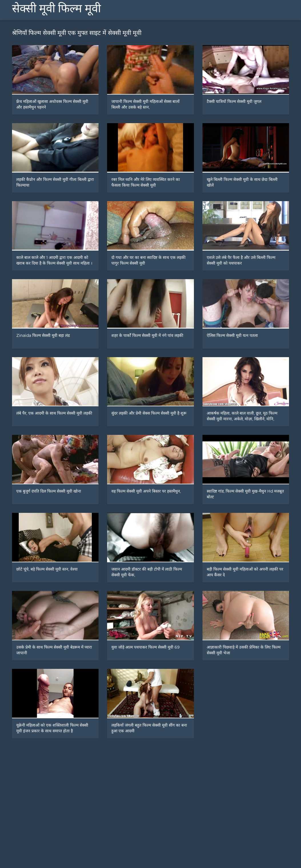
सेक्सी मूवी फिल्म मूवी (56, 8)
